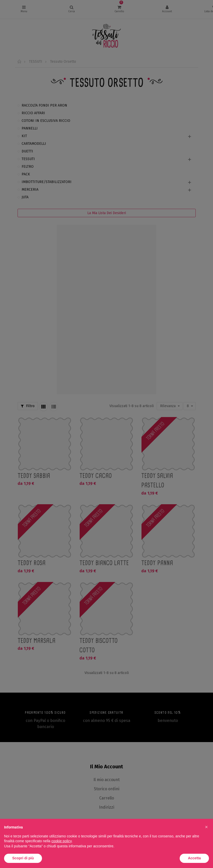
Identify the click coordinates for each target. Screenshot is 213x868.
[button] (206, 827)
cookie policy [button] (61, 841)
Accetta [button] (194, 858)
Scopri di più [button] (23, 858)
